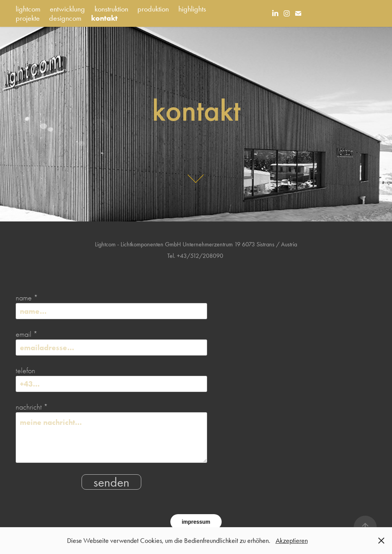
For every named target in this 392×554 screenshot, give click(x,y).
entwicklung (67, 9)
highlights (192, 9)
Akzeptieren (292, 541)
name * (27, 298)
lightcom (28, 9)
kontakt (104, 18)
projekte (28, 18)
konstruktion (111, 9)
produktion (153, 9)
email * (27, 334)
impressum (196, 522)
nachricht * (32, 407)
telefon (25, 371)
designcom (65, 18)
